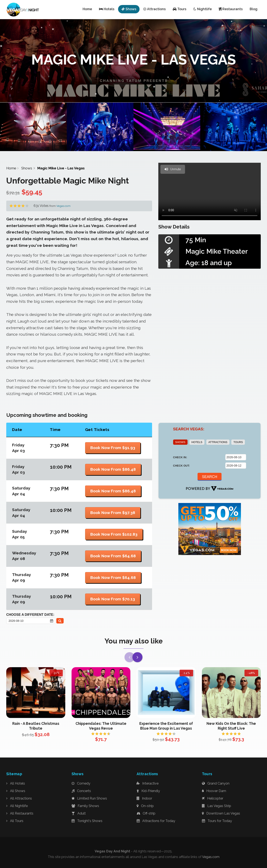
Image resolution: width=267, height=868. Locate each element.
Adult (79, 813)
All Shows (16, 791)
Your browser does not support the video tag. (210, 191)
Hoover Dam (214, 791)
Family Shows (85, 806)
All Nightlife (17, 806)
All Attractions (19, 798)
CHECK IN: (180, 457)
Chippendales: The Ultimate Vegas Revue (101, 726)
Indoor (144, 798)
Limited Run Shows (89, 798)
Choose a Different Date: (30, 615)
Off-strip (146, 813)
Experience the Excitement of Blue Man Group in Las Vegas (166, 726)
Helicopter (213, 798)
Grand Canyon (216, 783)
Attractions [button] (154, 9)
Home (11, 168)
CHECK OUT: (181, 466)
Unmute (173, 169)
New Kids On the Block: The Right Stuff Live (231, 726)
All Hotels (16, 783)
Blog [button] (254, 9)
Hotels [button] (107, 9)
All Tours (15, 821)
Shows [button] (129, 9)
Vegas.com (63, 206)
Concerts (81, 791)
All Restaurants (20, 813)
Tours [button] (179, 9)
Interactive (148, 783)
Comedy (81, 783)
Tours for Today (217, 821)
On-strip (145, 806)
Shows (27, 168)
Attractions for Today (156, 821)
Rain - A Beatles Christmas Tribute (36, 726)
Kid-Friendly (148, 791)
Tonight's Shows (87, 821)
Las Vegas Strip (217, 806)
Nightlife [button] (203, 9)
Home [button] (87, 9)
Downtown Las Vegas (221, 813)
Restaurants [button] (231, 9)
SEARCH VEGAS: (189, 429)
